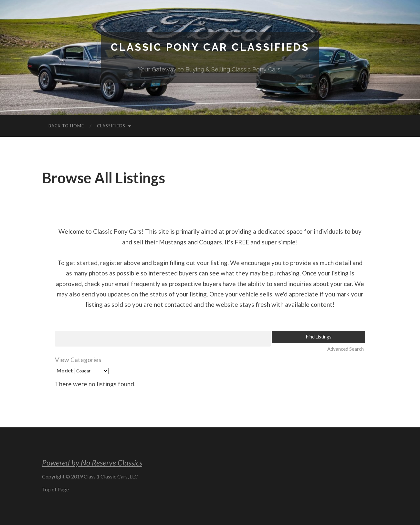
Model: (65, 370)
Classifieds (111, 126)
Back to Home (66, 126)
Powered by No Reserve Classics (92, 462)
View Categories (78, 360)
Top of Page (55, 489)
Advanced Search (346, 349)
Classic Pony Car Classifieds (210, 47)
